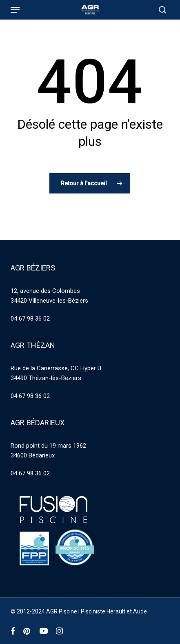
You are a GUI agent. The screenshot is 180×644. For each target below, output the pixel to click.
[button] (15, 10)
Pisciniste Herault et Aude (114, 611)
